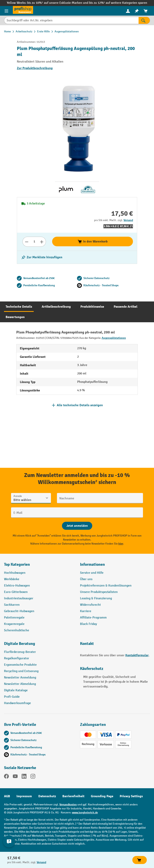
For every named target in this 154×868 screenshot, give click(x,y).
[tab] (19, 307)
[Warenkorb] (146, 11)
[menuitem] (128, 11)
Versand (128, 220)
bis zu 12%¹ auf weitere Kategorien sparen (118, 3)
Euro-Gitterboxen (16, 592)
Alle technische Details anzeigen (80, 405)
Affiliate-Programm (93, 618)
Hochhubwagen (15, 573)
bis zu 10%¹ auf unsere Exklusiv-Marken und (58, 3)
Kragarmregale (14, 624)
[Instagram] (33, 777)
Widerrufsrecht (90, 605)
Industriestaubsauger (19, 598)
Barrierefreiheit (73, 796)
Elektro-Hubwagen (17, 586)
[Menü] (6, 11)
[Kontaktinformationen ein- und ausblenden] (9, 841)
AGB (7, 796)
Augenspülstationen (114, 338)
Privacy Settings (131, 796)
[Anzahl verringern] (27, 242)
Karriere (86, 611)
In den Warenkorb (93, 241)
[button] (39, 645)
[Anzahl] (34, 242)
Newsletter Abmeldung (20, 684)
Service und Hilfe (92, 573)
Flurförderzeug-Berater (20, 652)
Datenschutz (47, 796)
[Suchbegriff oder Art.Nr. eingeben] (71, 20)
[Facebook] (6, 777)
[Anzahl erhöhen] (42, 242)
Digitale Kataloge (16, 690)
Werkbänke (12, 579)
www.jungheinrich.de (85, 813)
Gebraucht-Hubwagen (19, 611)
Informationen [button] (92, 564)
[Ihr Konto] (128, 11)
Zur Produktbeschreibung (35, 68)
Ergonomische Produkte (20, 665)
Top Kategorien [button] (17, 564)
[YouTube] (15, 777)
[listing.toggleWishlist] (42, 257)
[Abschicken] (77, 526)
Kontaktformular (137, 655)
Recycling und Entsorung (21, 671)
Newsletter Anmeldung (20, 678)
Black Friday (88, 624)
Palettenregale (14, 618)
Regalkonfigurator (17, 658)
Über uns (86, 579)
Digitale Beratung (20, 644)
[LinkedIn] (24, 777)
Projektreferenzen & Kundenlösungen (106, 586)
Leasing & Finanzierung (96, 598)
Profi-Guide (12, 697)
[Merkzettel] (137, 11)
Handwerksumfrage (17, 703)
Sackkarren (12, 605)
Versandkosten (68, 805)
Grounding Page (102, 796)
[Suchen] (144, 20)
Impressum (24, 796)
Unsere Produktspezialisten (99, 592)
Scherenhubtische (17, 630)
